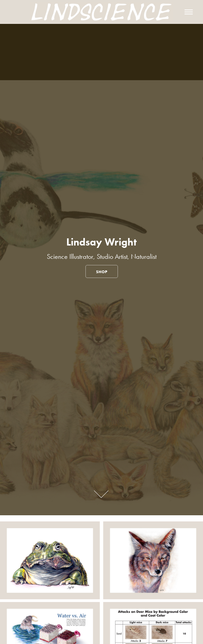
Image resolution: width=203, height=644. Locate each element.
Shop (102, 272)
